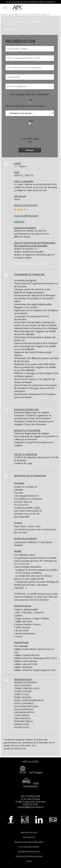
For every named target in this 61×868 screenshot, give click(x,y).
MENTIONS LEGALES (29, 833)
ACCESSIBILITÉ (29, 837)
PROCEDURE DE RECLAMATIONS (29, 856)
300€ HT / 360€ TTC (24, 174)
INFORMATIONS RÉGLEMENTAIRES (29, 842)
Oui (31, 100)
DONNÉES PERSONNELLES (29, 852)
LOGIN (29, 861)
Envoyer (30, 150)
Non (31, 121)
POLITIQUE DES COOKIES (29, 847)
